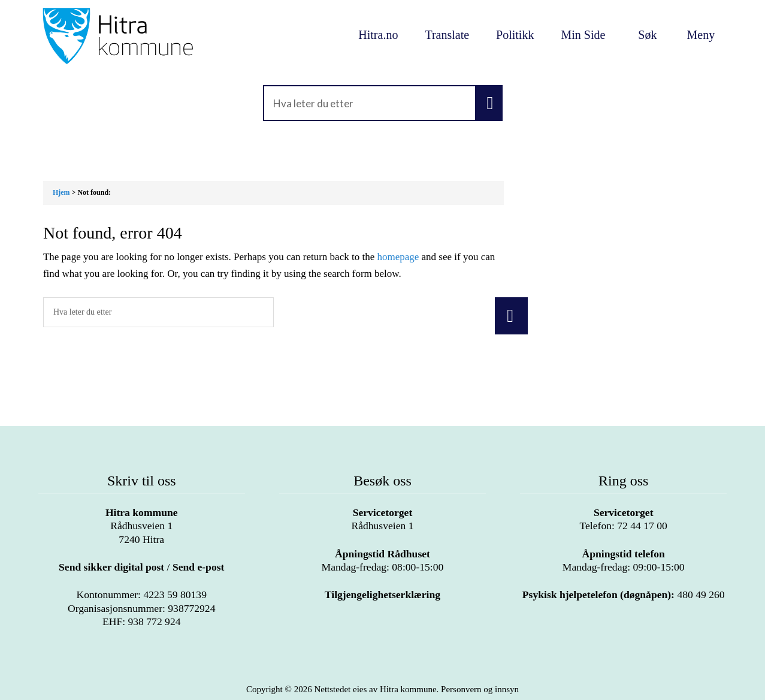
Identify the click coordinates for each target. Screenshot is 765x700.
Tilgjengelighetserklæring (382, 595)
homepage (398, 257)
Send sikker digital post (111, 567)
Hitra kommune (142, 512)
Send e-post (199, 567)
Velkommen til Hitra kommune (142, 36)
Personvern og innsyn (480, 689)
